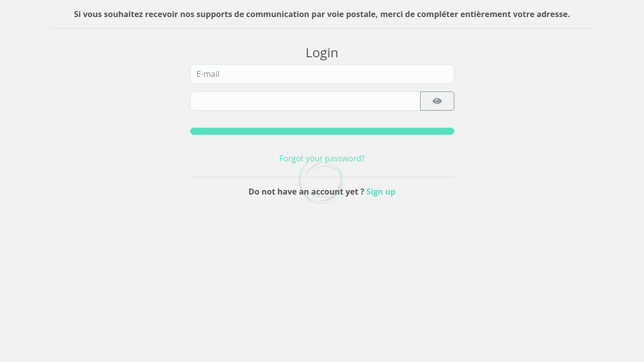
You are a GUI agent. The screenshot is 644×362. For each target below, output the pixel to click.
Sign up (381, 192)
